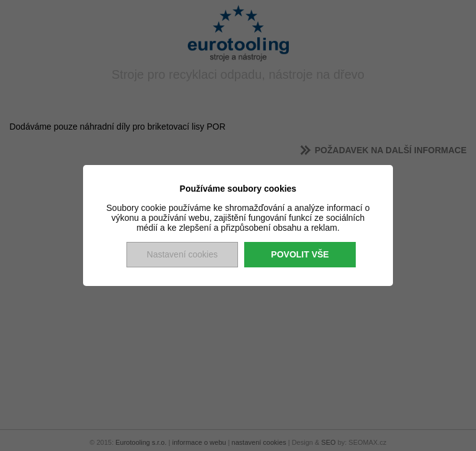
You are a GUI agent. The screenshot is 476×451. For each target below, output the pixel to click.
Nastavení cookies (182, 254)
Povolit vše (300, 254)
